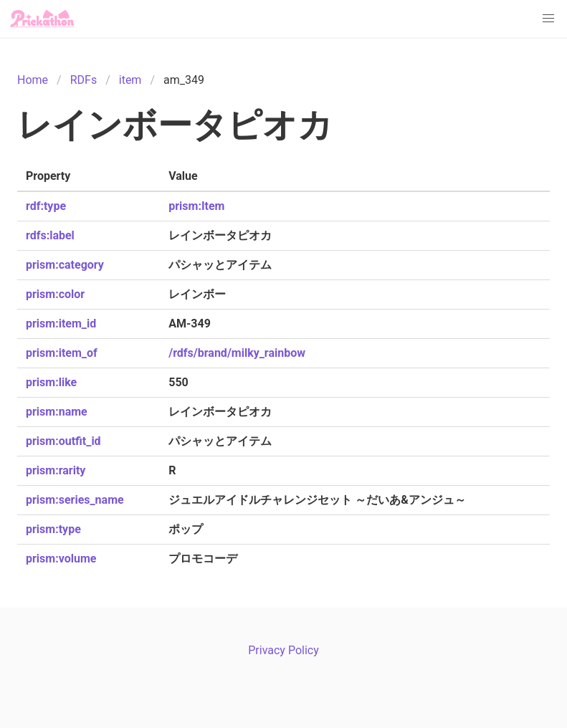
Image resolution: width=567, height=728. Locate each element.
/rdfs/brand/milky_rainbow (237, 353)
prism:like (51, 382)
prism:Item (196, 206)
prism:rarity (56, 470)
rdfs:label (50, 235)
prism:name (57, 412)
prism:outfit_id (63, 441)
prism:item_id (61, 324)
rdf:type (46, 206)
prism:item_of (62, 353)
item (130, 80)
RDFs (84, 80)
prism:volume (61, 559)
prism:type (53, 529)
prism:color (55, 294)
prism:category (65, 265)
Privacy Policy (283, 650)
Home (33, 80)
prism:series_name (75, 500)
